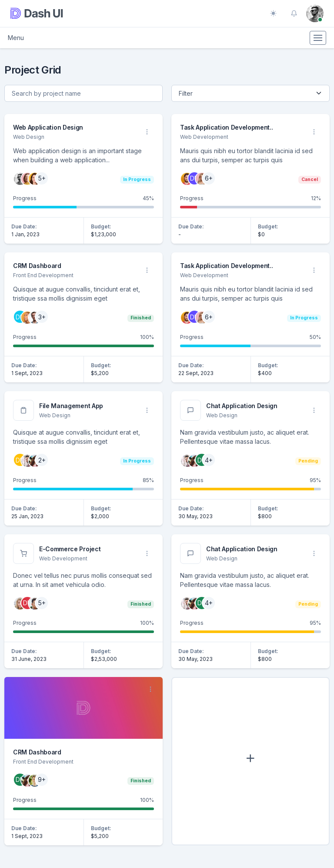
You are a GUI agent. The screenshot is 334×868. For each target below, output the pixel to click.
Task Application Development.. (226, 127)
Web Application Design (48, 127)
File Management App (71, 406)
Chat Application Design (242, 406)
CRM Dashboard (37, 266)
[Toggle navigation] (318, 38)
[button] (294, 13)
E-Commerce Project (70, 549)
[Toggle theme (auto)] (273, 13)
